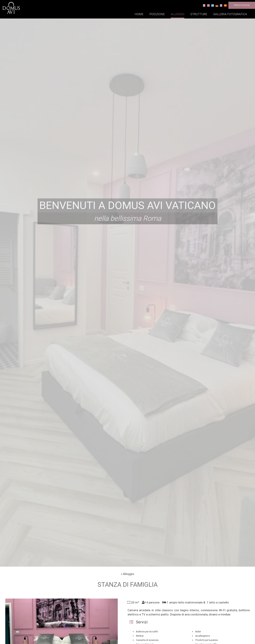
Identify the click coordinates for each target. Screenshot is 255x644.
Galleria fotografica (230, 14)
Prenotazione (242, 5)
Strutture (199, 14)
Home (139, 14)
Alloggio (178, 14)
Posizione (157, 14)
